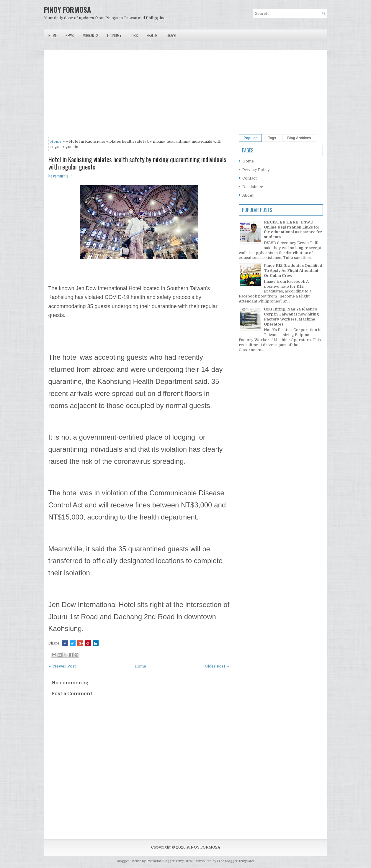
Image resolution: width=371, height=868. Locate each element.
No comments (58, 176)
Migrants (90, 35)
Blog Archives (299, 138)
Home (53, 35)
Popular (250, 138)
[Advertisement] (139, 96)
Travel (171, 35)
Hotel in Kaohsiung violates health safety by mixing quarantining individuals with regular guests (137, 163)
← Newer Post (62, 666)
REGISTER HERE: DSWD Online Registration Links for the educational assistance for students (293, 230)
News (70, 35)
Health (152, 35)
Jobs (134, 35)
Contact (250, 178)
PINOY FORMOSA (67, 9)
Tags (272, 138)
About (248, 195)
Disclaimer (253, 187)
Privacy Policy (256, 170)
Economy (114, 35)
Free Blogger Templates (236, 861)
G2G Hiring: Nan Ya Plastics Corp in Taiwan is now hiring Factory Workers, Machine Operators (291, 317)
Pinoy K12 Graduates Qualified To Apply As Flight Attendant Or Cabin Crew (293, 271)
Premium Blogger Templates (169, 861)
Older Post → (217, 666)
